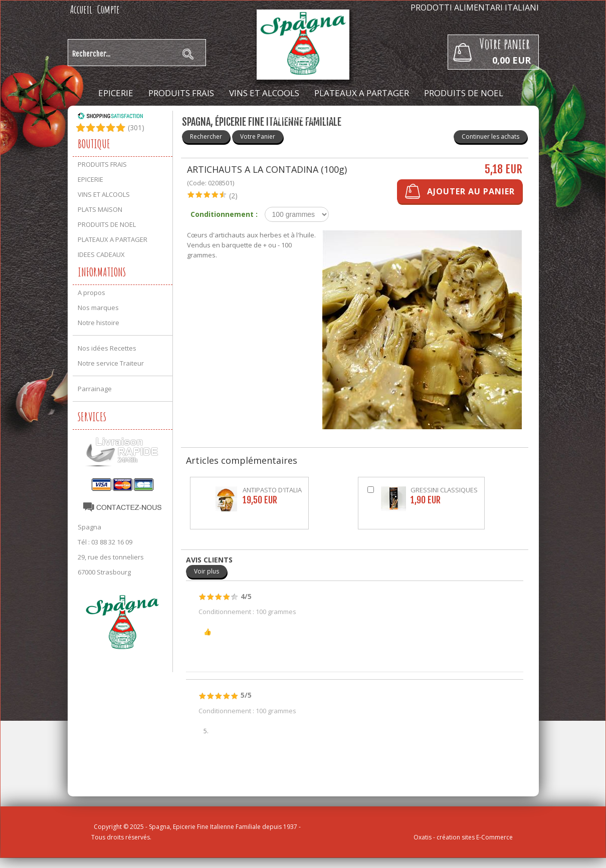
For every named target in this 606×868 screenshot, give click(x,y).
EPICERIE (116, 93)
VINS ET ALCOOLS (264, 93)
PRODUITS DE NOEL (464, 93)
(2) (233, 196)
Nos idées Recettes (107, 348)
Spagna (89, 527)
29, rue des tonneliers (111, 557)
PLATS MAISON (100, 209)
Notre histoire (98, 323)
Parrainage (95, 389)
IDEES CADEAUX (300, 118)
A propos (91, 293)
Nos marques (98, 308)
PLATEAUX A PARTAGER (362, 93)
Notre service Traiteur (111, 363)
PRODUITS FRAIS (181, 93)
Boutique (94, 144)
